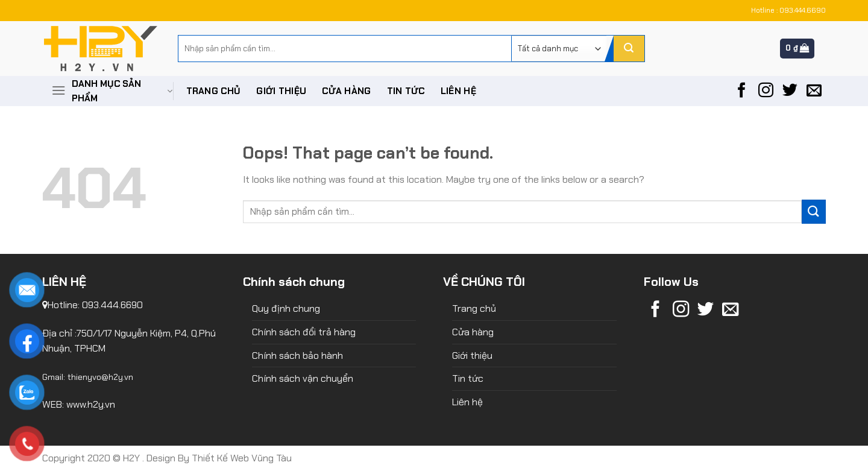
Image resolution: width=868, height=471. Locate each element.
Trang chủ (214, 91)
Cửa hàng (346, 91)
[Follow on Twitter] (790, 91)
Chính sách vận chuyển (303, 378)
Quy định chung (286, 308)
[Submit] (629, 49)
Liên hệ (458, 91)
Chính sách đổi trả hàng (304, 332)
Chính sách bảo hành (297, 356)
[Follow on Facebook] (742, 91)
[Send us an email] (814, 91)
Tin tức (406, 91)
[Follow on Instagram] (766, 91)
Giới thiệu (281, 91)
